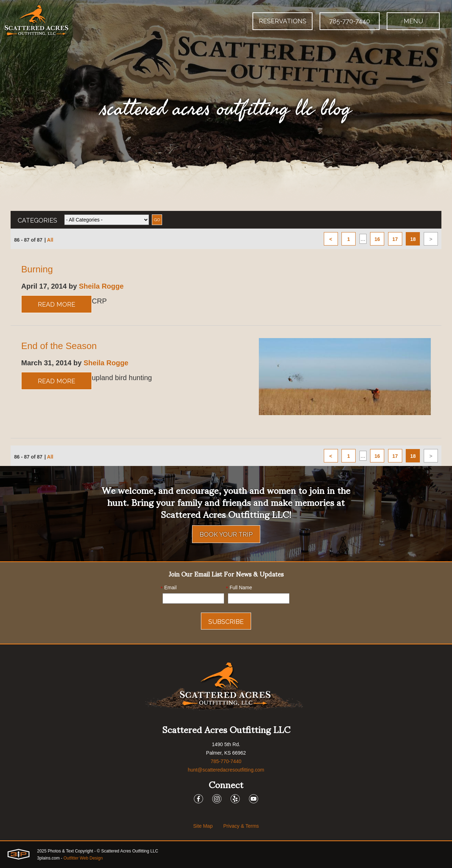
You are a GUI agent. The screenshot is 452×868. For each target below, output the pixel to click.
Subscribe (226, 622)
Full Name (239, 588)
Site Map (203, 826)
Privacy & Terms (241, 826)
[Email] (193, 598)
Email (169, 588)
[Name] (259, 598)
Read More (56, 304)
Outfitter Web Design (83, 858)
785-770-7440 (350, 21)
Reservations (283, 21)
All (50, 240)
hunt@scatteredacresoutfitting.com (226, 770)
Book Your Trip (226, 534)
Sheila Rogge (101, 286)
